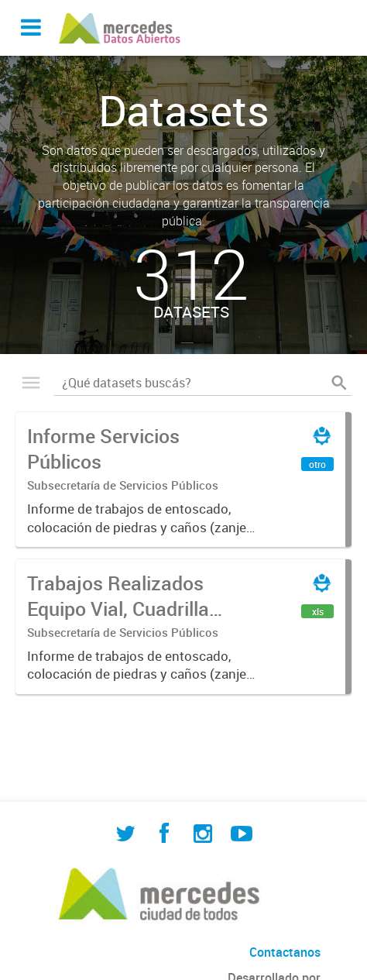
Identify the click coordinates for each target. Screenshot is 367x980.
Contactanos (285, 952)
